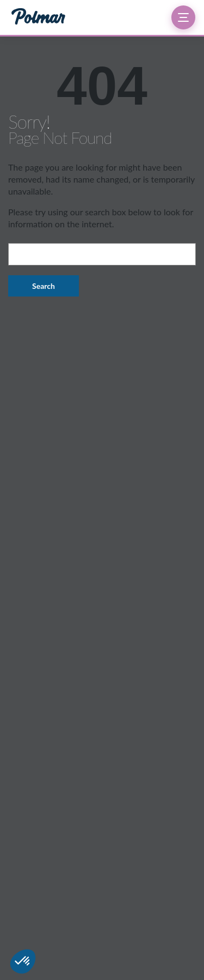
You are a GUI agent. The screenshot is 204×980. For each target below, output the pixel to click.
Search (44, 286)
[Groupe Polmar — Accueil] (38, 17)
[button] (23, 961)
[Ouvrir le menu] (183, 17)
